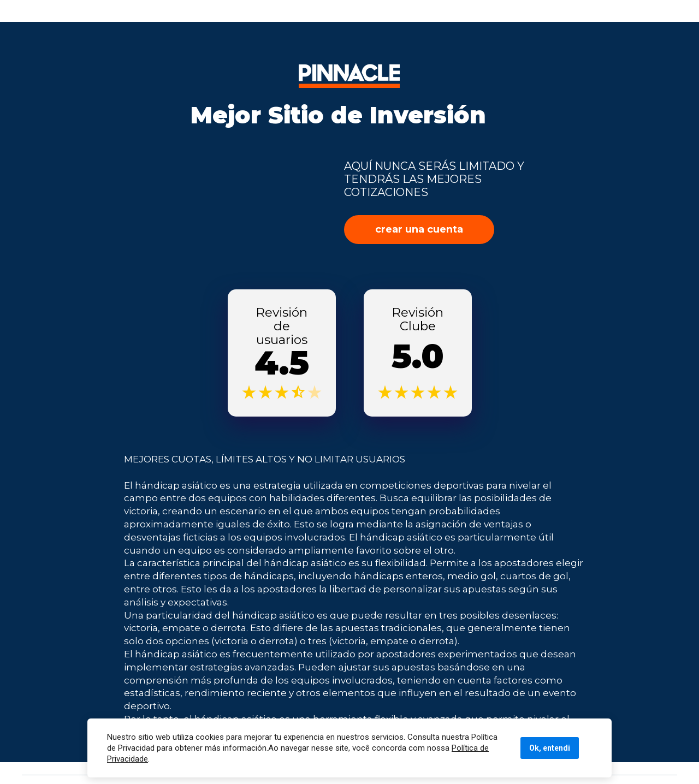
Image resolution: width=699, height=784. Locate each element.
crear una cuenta (419, 229)
